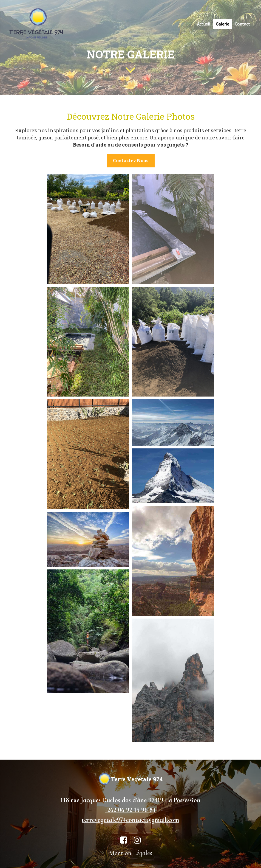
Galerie (222, 24)
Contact (242, 24)
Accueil (204, 24)
